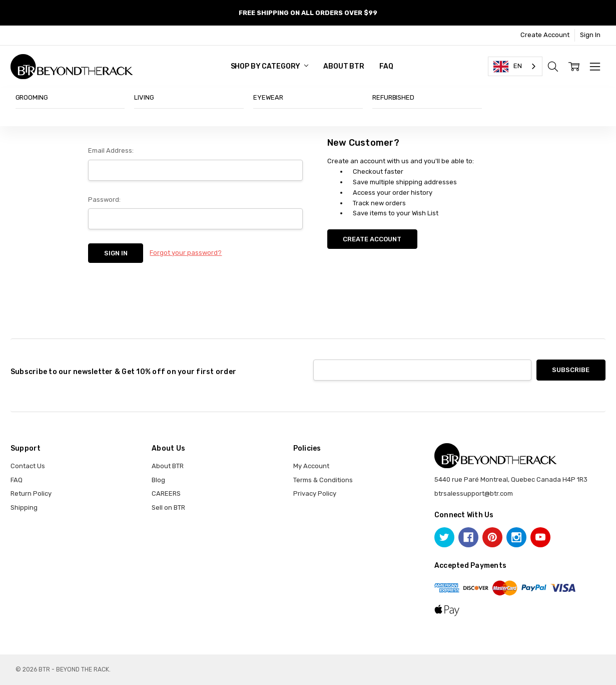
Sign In (590, 35)
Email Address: (111, 150)
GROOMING (32, 97)
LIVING (144, 97)
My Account (311, 466)
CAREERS (166, 493)
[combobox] (515, 66)
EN (508, 67)
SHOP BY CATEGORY (270, 66)
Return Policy (31, 493)
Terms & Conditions (323, 480)
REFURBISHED (393, 97)
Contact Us (28, 466)
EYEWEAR (268, 97)
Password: (104, 200)
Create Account (545, 35)
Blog (158, 480)
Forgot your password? (186, 253)
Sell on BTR (168, 507)
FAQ (386, 66)
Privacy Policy (315, 493)
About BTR (344, 66)
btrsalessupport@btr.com (474, 493)
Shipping (24, 507)
